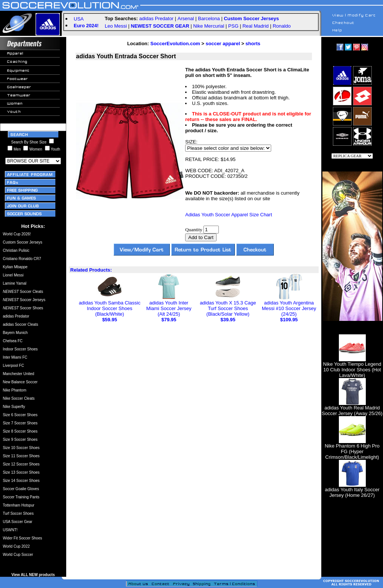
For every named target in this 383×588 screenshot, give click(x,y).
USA (79, 19)
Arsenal (186, 18)
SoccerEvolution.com (175, 44)
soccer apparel (223, 44)
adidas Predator (156, 18)
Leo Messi (116, 26)
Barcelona (209, 18)
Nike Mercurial (209, 26)
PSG (233, 26)
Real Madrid (255, 26)
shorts (253, 44)
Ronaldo (282, 26)
